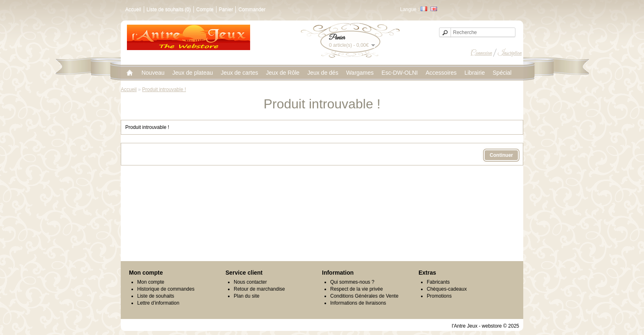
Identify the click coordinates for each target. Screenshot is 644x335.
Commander (252, 9)
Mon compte (151, 282)
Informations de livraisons (358, 303)
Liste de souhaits (156, 296)
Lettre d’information (158, 303)
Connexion (481, 53)
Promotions (439, 296)
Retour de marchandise (259, 289)
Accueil (133, 9)
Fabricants (438, 282)
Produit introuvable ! (164, 89)
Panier (226, 9)
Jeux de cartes (239, 73)
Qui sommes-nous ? (352, 282)
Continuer (501, 155)
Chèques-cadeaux (447, 289)
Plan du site (247, 296)
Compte (205, 9)
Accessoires (441, 73)
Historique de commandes (166, 289)
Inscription (510, 53)
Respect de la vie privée (356, 289)
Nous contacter (250, 282)
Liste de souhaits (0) (169, 9)
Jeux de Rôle (283, 73)
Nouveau (153, 73)
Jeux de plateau (193, 73)
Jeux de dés (323, 73)
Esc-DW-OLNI (400, 73)
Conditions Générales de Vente (364, 296)
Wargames (360, 73)
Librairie (475, 73)
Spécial (502, 73)
